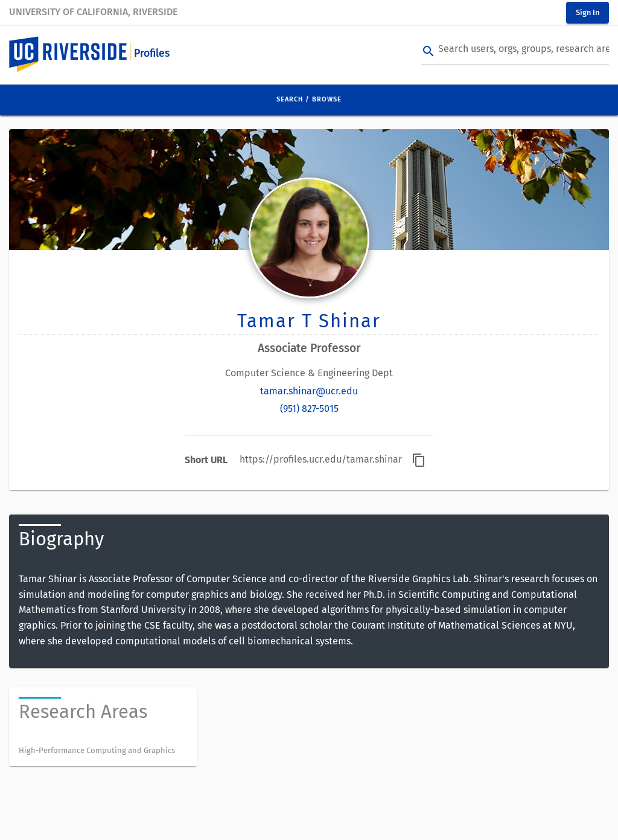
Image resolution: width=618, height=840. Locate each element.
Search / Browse (309, 99)
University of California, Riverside (93, 12)
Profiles (152, 53)
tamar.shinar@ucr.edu (309, 391)
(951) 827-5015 (309, 409)
